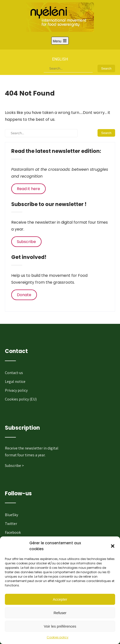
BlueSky (11, 515)
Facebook (13, 532)
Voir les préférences (60, 626)
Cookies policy (58, 637)
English (60, 59)
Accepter (60, 599)
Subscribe (26, 242)
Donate (24, 295)
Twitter (11, 524)
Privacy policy (16, 390)
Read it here (28, 189)
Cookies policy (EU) (21, 399)
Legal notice (15, 382)
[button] (113, 546)
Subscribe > (14, 466)
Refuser (60, 613)
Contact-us (14, 373)
